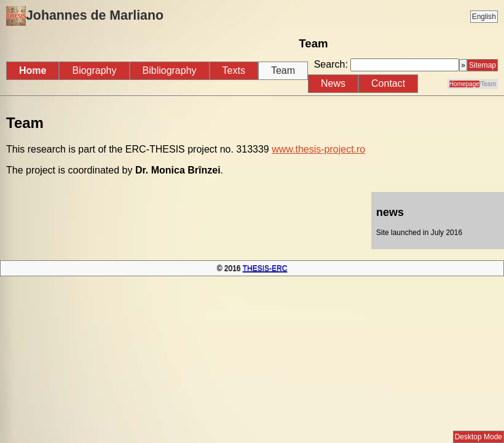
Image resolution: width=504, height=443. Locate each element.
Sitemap (482, 65)
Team (283, 70)
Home (33, 70)
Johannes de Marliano (85, 16)
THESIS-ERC (265, 268)
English (484, 17)
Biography (94, 70)
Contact (388, 83)
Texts (234, 70)
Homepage (464, 84)
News (333, 83)
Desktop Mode (478, 437)
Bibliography (170, 70)
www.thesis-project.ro (318, 149)
